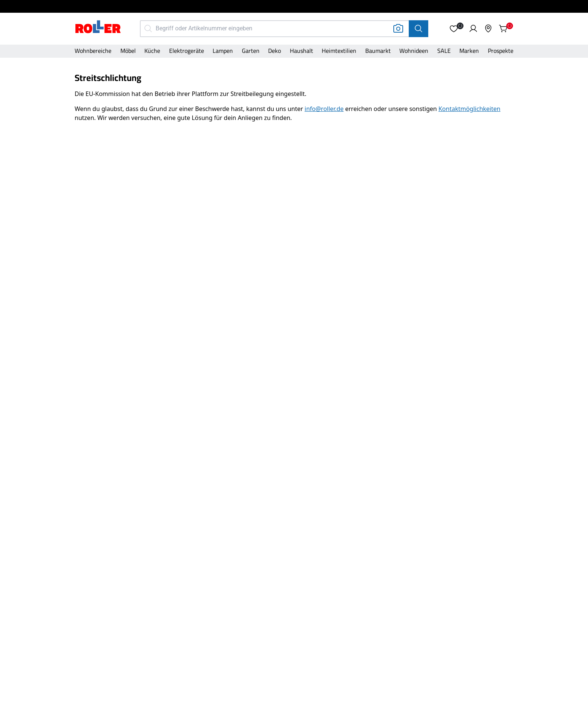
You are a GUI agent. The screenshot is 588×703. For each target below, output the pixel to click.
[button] (454, 28)
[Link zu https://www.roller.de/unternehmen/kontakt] (469, 109)
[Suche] (418, 29)
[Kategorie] (93, 51)
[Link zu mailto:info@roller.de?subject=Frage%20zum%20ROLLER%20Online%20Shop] (324, 109)
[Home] (98, 28)
